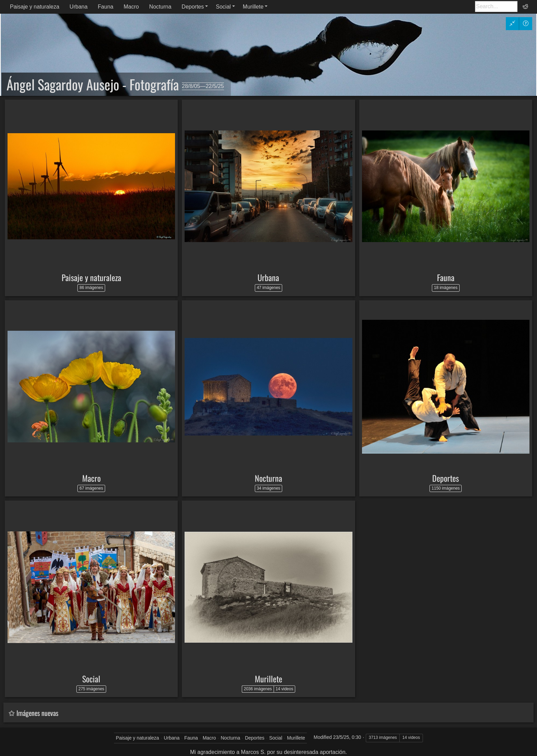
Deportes (193, 7)
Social (223, 7)
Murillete (253, 7)
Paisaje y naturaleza (35, 7)
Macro (131, 7)
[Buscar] (496, 7)
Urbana (78, 7)
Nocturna (160, 7)
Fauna (106, 7)
